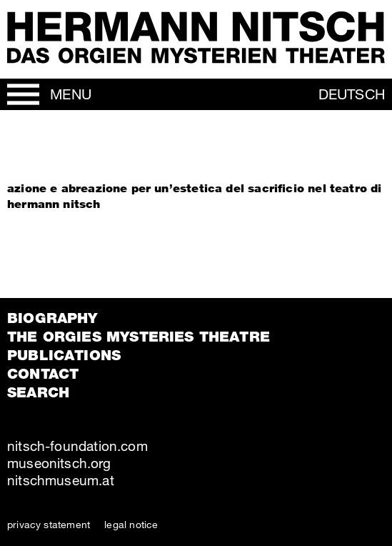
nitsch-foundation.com (77, 446)
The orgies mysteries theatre (139, 337)
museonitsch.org (59, 463)
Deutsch (352, 94)
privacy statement (49, 524)
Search (38, 392)
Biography (52, 318)
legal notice (131, 524)
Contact (43, 374)
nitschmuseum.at (61, 480)
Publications (64, 355)
